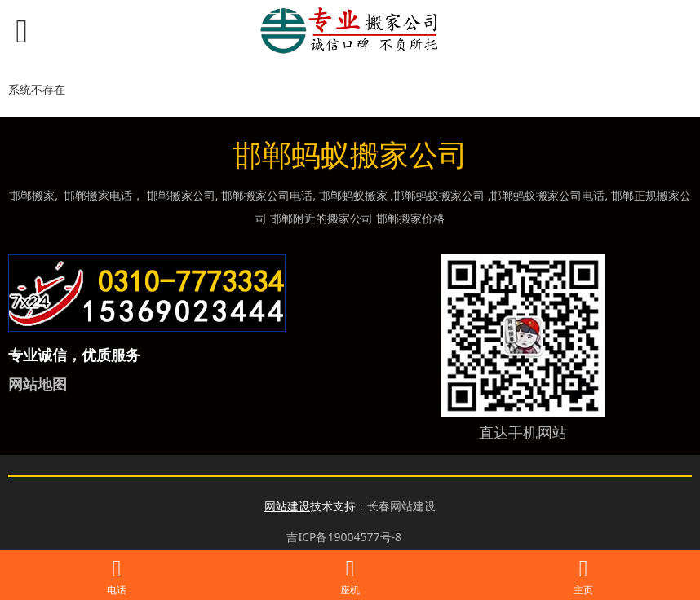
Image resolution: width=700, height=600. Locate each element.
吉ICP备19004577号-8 (344, 537)
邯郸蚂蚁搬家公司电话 (547, 195)
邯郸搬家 (32, 195)
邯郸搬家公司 (181, 195)
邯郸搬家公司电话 (267, 195)
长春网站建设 (401, 506)
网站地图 (38, 384)
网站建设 (287, 506)
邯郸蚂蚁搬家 (353, 195)
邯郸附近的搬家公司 (321, 218)
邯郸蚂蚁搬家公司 (439, 195)
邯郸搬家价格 (410, 218)
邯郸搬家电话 (98, 195)
